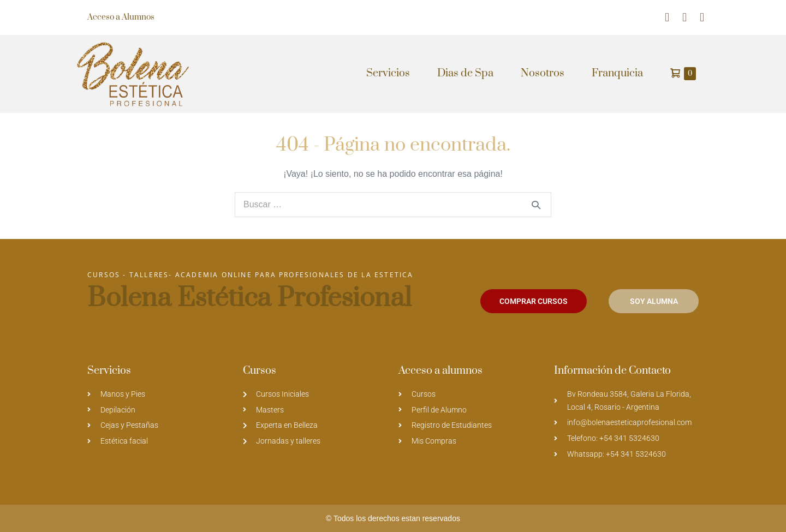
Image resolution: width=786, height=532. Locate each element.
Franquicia (617, 73)
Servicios (388, 73)
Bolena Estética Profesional (249, 298)
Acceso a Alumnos (121, 17)
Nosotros (543, 73)
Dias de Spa (465, 73)
